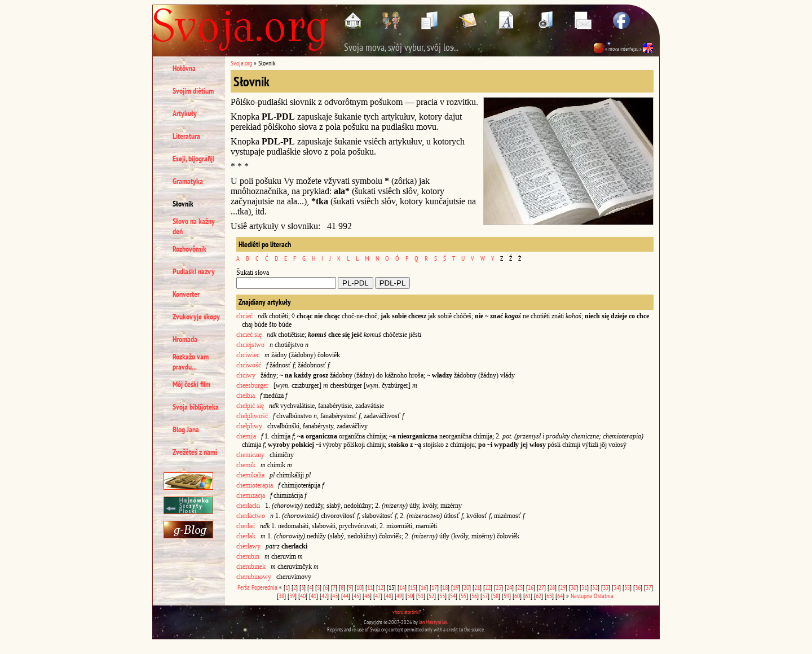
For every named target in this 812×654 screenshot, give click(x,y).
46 (367, 596)
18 (445, 587)
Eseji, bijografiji (193, 159)
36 (638, 587)
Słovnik (183, 204)
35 (627, 587)
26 (531, 587)
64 (560, 596)
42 (324, 596)
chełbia (246, 396)
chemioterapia (255, 485)
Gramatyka (188, 181)
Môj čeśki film (191, 384)
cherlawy (248, 546)
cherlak (246, 536)
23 (498, 587)
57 (485, 596)
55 (464, 596)
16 (423, 587)
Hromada (185, 339)
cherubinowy (254, 577)
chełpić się (250, 406)
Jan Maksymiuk (433, 622)
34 (616, 587)
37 (648, 587)
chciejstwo (250, 345)
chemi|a (246, 436)
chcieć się (249, 335)
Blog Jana (186, 429)
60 (517, 596)
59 (506, 596)
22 (488, 587)
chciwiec (248, 355)
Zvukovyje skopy (196, 317)
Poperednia (264, 587)
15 (413, 587)
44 (346, 596)
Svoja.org (241, 63)
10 (359, 587)
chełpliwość (252, 416)
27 (541, 587)
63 (549, 596)
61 (528, 596)
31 (584, 587)
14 (402, 587)
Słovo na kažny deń (194, 226)
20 (466, 587)
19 (456, 587)
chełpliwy (250, 426)
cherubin (248, 556)
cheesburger (252, 385)
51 (421, 596)
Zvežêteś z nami (195, 452)
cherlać (246, 526)
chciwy (246, 375)
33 (606, 587)
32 (595, 587)
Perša (244, 587)
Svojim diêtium (193, 91)
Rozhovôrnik (189, 249)
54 (453, 596)
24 (509, 587)
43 (335, 596)
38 (281, 596)
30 (573, 587)
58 (496, 596)
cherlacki (248, 506)
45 (356, 596)
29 (563, 587)
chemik (246, 465)
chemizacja (251, 495)
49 (399, 596)
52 (431, 596)
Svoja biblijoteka (196, 407)
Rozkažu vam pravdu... (191, 362)
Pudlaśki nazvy (194, 271)
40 (303, 596)
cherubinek (251, 567)
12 (381, 587)
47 (378, 596)
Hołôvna (184, 68)
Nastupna (581, 596)
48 (389, 596)
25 (520, 587)
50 (410, 596)
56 (474, 596)
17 (434, 587)
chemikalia (250, 475)
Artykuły (185, 113)
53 (442, 596)
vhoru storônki (406, 612)
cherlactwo (251, 516)
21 (477, 587)
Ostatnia (604, 596)
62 (539, 596)
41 (314, 596)
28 (552, 587)
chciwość (249, 365)
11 (370, 587)
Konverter (186, 294)
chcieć (244, 316)
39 (292, 596)
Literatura (186, 136)
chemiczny (250, 455)
